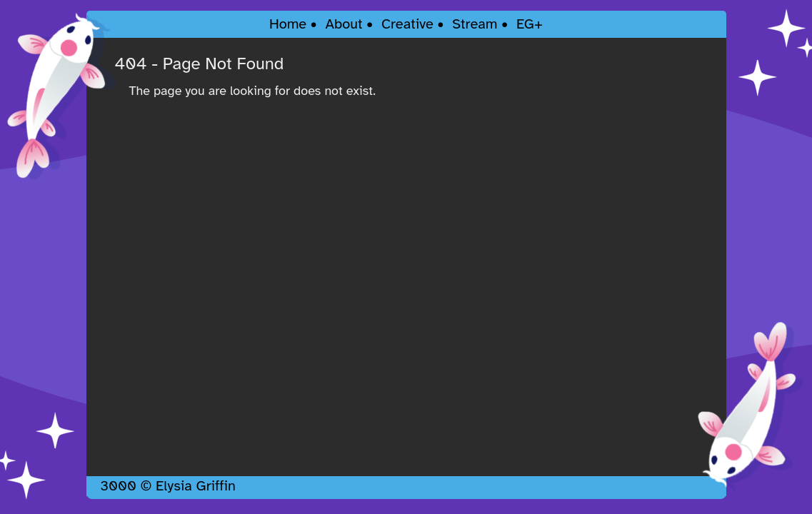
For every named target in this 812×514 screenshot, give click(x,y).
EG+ (530, 24)
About (344, 24)
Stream (475, 24)
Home (288, 24)
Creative (407, 24)
